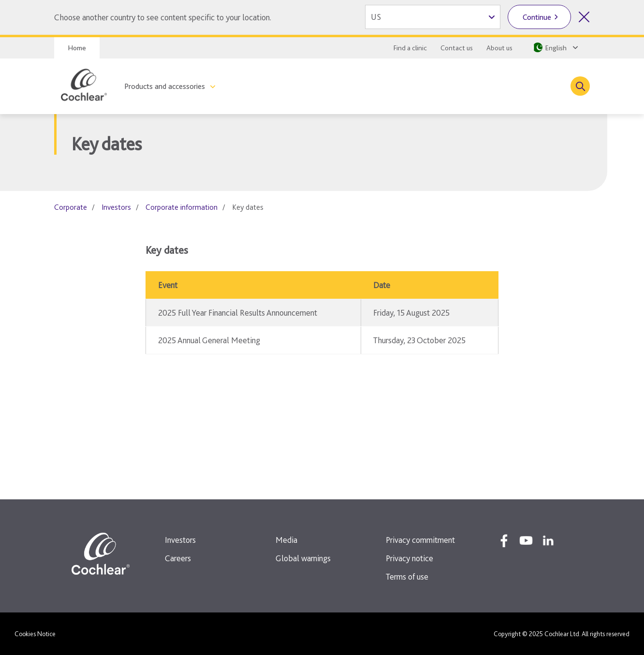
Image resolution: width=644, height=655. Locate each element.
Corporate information (182, 207)
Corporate (71, 207)
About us (499, 48)
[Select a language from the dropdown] (555, 47)
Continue (537, 17)
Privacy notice (410, 558)
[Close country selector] (584, 17)
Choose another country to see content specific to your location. (163, 17)
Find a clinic (410, 48)
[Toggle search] (580, 86)
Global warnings (303, 558)
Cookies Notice (35, 634)
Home (77, 48)
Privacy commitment (420, 540)
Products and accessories (165, 86)
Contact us (457, 48)
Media (286, 540)
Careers (178, 558)
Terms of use (407, 576)
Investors (116, 207)
